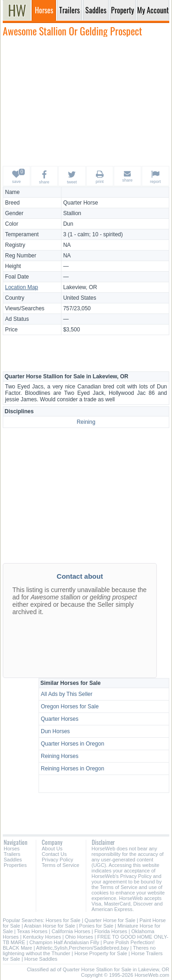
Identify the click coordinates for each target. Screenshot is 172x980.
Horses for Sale (63, 920)
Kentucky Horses (42, 937)
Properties (15, 865)
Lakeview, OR (80, 287)
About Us (52, 849)
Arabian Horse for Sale (49, 926)
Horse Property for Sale (101, 953)
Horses (12, 849)
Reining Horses (60, 756)
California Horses (71, 931)
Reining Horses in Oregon (72, 769)
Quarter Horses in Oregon (72, 744)
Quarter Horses (60, 719)
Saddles (13, 860)
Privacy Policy (57, 860)
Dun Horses (55, 731)
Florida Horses (111, 931)
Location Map (22, 287)
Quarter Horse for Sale (110, 920)
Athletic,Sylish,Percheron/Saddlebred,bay (83, 948)
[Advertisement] (86, 101)
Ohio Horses (79, 937)
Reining (86, 422)
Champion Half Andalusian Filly (64, 942)
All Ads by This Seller (67, 694)
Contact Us (54, 854)
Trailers (12, 854)
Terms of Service (61, 865)
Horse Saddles (41, 959)
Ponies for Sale (97, 926)
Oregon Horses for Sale (70, 707)
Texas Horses (32, 931)
